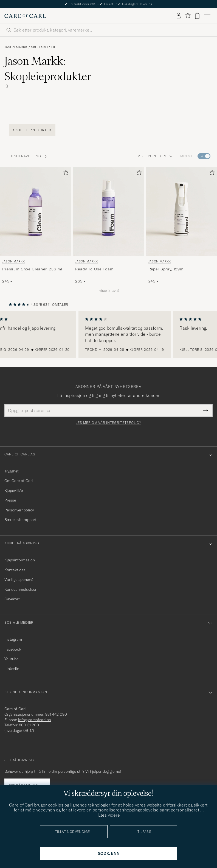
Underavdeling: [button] (29, 156)
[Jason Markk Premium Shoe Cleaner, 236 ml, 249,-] (35, 226)
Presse (10, 500)
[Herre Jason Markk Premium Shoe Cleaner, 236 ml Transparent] (35, 212)
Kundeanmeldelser (20, 589)
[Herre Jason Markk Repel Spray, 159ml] (182, 212)
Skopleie (49, 47)
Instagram (13, 639)
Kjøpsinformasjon (20, 560)
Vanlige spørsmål (19, 579)
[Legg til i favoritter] (65, 174)
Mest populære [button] (155, 156)
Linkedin (12, 669)
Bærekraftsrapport (20, 520)
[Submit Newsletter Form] (206, 410)
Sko (34, 47)
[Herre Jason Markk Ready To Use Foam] (108, 212)
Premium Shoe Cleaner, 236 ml (32, 269)
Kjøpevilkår (14, 491)
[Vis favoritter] (188, 16)
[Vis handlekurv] (197, 16)
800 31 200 (29, 725)
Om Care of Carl (19, 481)
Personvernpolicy (19, 510)
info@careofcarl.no (35, 720)
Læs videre (109, 815)
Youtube (11, 659)
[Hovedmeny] (207, 16)
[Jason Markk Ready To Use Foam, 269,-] (108, 226)
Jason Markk (16, 47)
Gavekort (12, 599)
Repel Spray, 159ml (167, 269)
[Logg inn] (179, 16)
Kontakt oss (15, 570)
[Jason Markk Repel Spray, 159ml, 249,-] (182, 226)
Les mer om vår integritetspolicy (108, 423)
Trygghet (12, 471)
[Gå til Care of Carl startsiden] (25, 16)
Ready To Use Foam (94, 269)
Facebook (13, 649)
